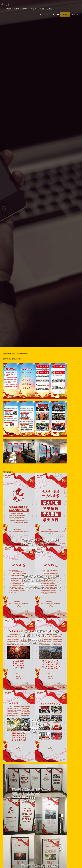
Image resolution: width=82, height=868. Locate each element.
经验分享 (42, 9)
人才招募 (50, 9)
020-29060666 (44, 14)
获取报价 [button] (65, 14)
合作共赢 (33, 9)
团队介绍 (25, 9)
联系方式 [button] (75, 14)
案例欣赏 (17, 9)
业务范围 (8, 9)
